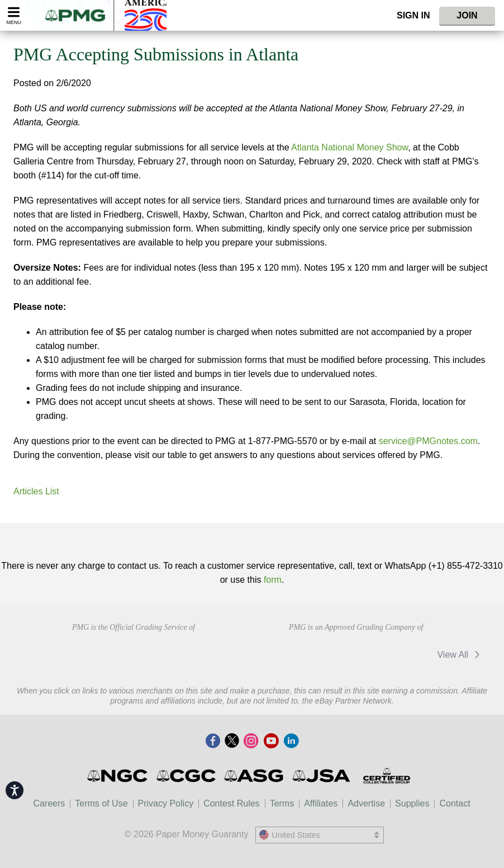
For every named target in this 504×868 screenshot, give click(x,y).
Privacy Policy (166, 803)
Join (467, 15)
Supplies (412, 803)
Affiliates (321, 803)
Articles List (36, 491)
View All (460, 655)
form (273, 580)
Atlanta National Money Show (350, 147)
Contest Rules (232, 803)
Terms (282, 803)
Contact (455, 803)
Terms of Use (101, 803)
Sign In (413, 15)
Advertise (366, 803)
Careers (49, 803)
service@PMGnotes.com (428, 441)
